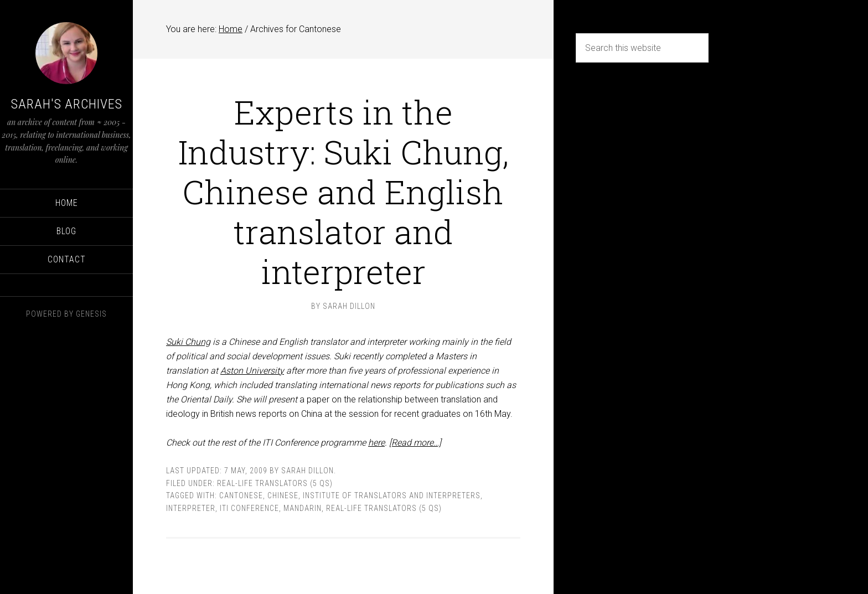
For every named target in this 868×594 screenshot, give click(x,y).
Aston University (252, 371)
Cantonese (241, 495)
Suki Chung (188, 342)
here (376, 443)
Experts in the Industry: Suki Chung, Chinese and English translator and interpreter (343, 191)
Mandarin (303, 508)
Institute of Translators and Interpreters (392, 495)
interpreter (191, 508)
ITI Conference (249, 508)
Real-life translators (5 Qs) (275, 483)
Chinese (283, 495)
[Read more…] (415, 443)
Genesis (91, 314)
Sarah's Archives (67, 104)
